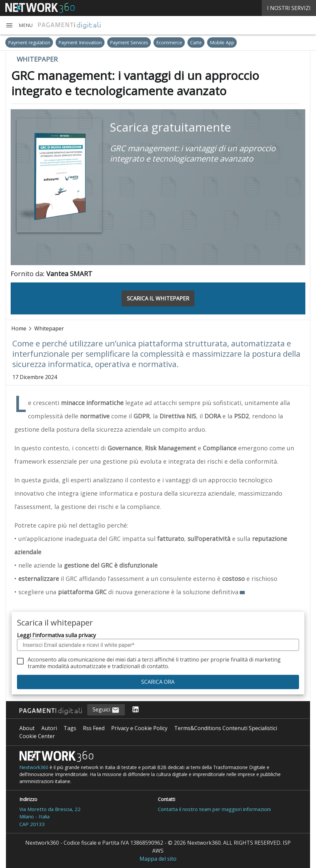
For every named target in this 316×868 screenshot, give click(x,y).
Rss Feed (94, 728)
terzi (148, 659)
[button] (19, 25)
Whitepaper (49, 328)
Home (19, 328)
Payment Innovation (80, 42)
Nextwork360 (34, 767)
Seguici (106, 710)
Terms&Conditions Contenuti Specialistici (226, 728)
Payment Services (129, 42)
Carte (196, 42)
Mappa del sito (158, 859)
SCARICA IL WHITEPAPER (158, 298)
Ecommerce (169, 42)
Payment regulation (29, 42)
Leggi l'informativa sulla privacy (56, 635)
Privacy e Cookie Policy (139, 728)
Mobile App (222, 42)
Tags (70, 728)
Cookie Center (37, 736)
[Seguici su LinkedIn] (136, 710)
